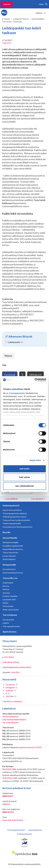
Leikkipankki (15, 342)
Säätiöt (6, 603)
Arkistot (6, 589)
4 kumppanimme (17, 393)
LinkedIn (9, 690)
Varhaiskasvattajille (10, 542)
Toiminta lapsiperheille (12, 523)
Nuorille (6, 532)
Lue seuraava (37, 499)
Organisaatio (8, 583)
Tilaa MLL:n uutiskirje (12, 701)
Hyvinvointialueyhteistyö (13, 573)
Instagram (10, 687)
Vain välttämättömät (25, 486)
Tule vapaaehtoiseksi (11, 626)
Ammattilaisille (10, 538)
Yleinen (8, 356)
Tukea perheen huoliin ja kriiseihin (16, 520)
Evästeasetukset (24, 834)
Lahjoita (7, 4)
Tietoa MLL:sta (10, 578)
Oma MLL (15, 672)
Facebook (10, 375)
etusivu (6, 19)
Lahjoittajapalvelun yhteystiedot (17, 667)
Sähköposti (35, 375)
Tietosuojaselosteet (16, 830)
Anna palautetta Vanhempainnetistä (17, 527)
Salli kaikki (24, 469)
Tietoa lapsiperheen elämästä (15, 513)
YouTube (10, 696)
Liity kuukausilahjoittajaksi (14, 719)
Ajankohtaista (21, 19)
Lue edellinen (12, 499)
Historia (6, 586)
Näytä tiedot (35, 460)
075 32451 (9, 657)
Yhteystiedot (8, 606)
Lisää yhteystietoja (11, 662)
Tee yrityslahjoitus (11, 722)
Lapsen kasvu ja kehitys (12, 510)
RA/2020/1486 (9, 769)
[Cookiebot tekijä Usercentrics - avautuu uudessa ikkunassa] (35, 380)
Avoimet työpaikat (10, 596)
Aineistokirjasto (9, 559)
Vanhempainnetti (11, 505)
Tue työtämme (10, 615)
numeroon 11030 (34, 747)
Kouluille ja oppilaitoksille (13, 546)
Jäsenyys (6, 593)
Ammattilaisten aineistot (13, 549)
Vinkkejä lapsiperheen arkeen (15, 517)
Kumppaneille (9, 565)
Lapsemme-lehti (9, 599)
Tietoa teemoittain (10, 553)
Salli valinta (24, 477)
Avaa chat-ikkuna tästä (13, 820)
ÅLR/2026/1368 (10, 778)
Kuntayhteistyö (9, 569)
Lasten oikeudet (9, 556)
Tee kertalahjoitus (10, 716)
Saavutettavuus (35, 830)
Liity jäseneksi (8, 620)
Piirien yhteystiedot (11, 610)
